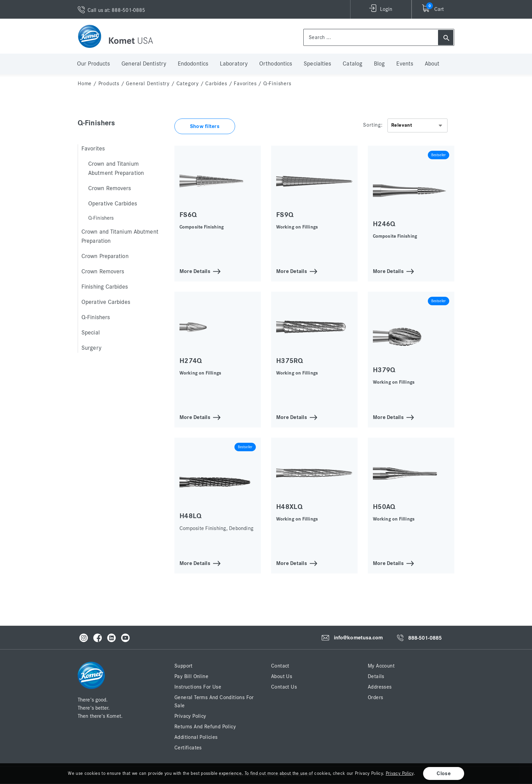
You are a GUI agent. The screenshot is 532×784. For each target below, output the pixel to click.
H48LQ (191, 516)
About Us (282, 676)
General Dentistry (144, 64)
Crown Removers (110, 188)
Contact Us (284, 687)
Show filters (205, 126)
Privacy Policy (190, 716)
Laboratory (234, 64)
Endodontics (193, 64)
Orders (375, 697)
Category (188, 84)
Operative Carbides (113, 204)
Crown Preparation (105, 256)
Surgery (91, 348)
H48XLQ (289, 507)
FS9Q (285, 215)
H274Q (191, 361)
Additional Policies (196, 737)
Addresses (380, 687)
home (85, 84)
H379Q (384, 370)
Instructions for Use (198, 687)
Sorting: (373, 125)
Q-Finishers (96, 317)
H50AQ (384, 507)
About (432, 64)
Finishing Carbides (105, 287)
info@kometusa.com (358, 638)
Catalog (353, 64)
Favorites (245, 84)
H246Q (384, 224)
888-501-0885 (425, 638)
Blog (379, 64)
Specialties (317, 64)
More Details (195, 271)
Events (405, 64)
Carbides (216, 84)
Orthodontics (276, 64)
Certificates (188, 748)
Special (91, 333)
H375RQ (290, 361)
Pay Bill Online (191, 676)
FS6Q (188, 215)
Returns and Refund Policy (205, 727)
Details (376, 676)
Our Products (93, 64)
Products (109, 84)
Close (444, 773)
